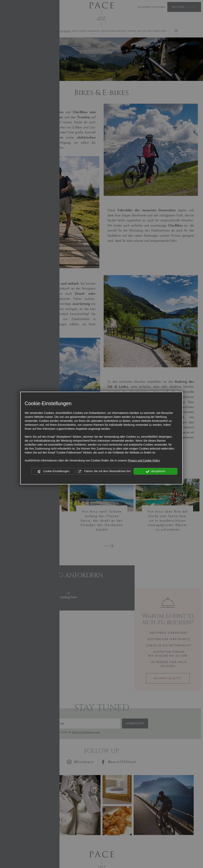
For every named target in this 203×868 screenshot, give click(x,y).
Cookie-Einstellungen (53, 471)
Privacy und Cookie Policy (144, 460)
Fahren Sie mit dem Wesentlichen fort (104, 471)
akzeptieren (156, 471)
